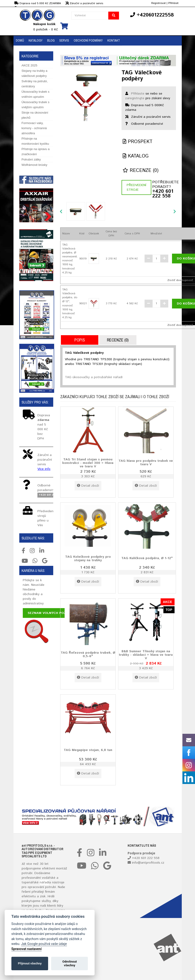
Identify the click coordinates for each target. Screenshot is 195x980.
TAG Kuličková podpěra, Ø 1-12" (147, 558)
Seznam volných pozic (48, 613)
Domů (20, 40)
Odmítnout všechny (69, 963)
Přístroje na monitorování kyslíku (35, 141)
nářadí (44, 882)
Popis (80, 340)
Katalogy (36, 40)
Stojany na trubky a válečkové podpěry (35, 73)
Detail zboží (88, 486)
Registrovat (159, 3)
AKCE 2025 (30, 65)
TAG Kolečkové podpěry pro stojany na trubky (88, 558)
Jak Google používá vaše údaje (44, 944)
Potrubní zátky (31, 159)
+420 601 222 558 (163, 194)
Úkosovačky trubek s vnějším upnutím (36, 105)
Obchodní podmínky (88, 40)
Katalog (136, 156)
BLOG (51, 40)
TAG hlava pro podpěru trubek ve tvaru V (146, 462)
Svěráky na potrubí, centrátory (35, 84)
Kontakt (114, 40)
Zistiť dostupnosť (180, 280)
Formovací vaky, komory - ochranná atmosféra (34, 128)
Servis (64, 40)
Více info (44, 469)
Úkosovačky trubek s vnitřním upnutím (36, 94)
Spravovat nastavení (26, 949)
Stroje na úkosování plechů (35, 115)
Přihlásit (173, 3)
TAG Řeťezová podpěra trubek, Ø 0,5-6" (88, 654)
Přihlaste (138, 94)
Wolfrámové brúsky (35, 165)
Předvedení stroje (136, 187)
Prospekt (138, 142)
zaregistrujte (135, 98)
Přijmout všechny (30, 963)
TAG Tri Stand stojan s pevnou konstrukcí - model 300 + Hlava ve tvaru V (88, 463)
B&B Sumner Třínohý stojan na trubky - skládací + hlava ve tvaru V (146, 655)
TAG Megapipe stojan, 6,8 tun (88, 750)
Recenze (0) (141, 171)
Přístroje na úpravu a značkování (36, 152)
